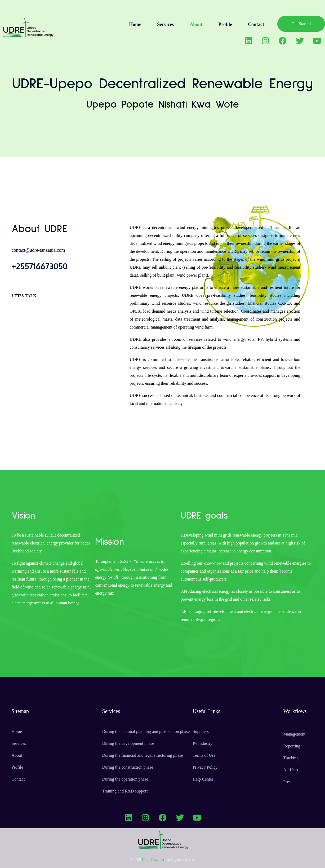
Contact (256, 24)
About (196, 24)
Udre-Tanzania (153, 860)
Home (135, 24)
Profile (225, 24)
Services (165, 24)
